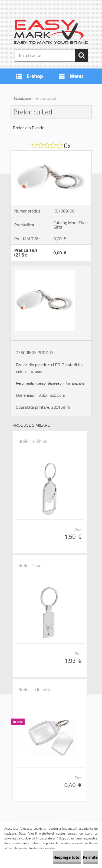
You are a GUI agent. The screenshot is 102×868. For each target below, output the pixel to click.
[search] (81, 55)
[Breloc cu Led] (51, 153)
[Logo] (51, 32)
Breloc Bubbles (33, 441)
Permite (90, 857)
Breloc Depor (31, 566)
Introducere (23, 98)
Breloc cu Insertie (35, 690)
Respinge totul (67, 857)
